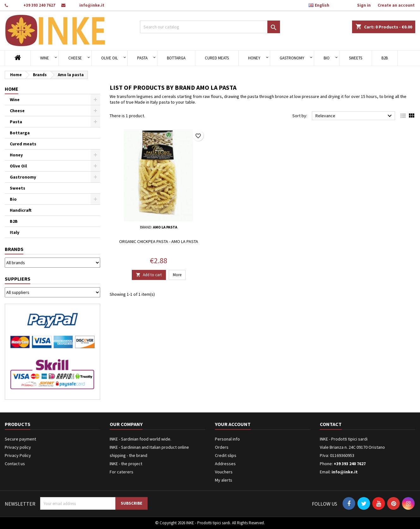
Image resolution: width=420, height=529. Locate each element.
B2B (385, 58)
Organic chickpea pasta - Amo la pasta (159, 241)
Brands (14, 249)
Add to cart (149, 275)
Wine (45, 58)
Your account (233, 424)
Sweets (356, 58)
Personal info (227, 439)
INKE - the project (126, 464)
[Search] (210, 27)
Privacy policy (18, 447)
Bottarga (176, 58)
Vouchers (224, 472)
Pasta (142, 58)
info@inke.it (92, 5)
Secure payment (20, 439)
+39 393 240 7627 (39, 5)
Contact (331, 424)
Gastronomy (292, 58)
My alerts (224, 480)
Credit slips (226, 455)
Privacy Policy (18, 455)
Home (12, 89)
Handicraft (21, 210)
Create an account (396, 5)
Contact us (15, 464)
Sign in (364, 5)
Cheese (75, 58)
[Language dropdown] (322, 5)
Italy (15, 232)
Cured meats (217, 58)
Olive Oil (110, 58)
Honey (254, 58)
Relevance (354, 116)
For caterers (122, 472)
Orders (222, 447)
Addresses (225, 464)
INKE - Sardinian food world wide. (140, 439)
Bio (327, 58)
